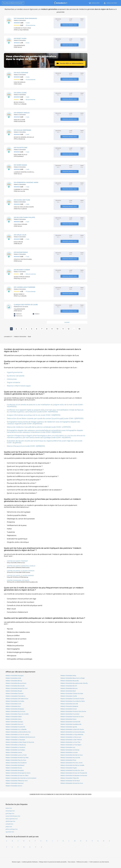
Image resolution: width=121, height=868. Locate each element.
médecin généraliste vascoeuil (15, 783)
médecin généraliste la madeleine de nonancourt (20, 737)
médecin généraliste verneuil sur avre (72, 783)
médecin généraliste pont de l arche (71, 763)
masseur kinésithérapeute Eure (13, 816)
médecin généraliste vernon (14, 786)
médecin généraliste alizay (68, 676)
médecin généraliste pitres (68, 760)
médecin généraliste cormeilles (15, 701)
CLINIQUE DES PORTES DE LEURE (26, 305)
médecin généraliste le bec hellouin (71, 740)
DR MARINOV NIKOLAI (22, 113)
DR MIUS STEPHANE (21, 73)
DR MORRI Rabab (20, 165)
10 (57, 329)
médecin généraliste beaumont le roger (73, 678)
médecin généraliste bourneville (15, 686)
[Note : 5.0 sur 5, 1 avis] (33, 97)
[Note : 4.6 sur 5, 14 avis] (33, 80)
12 (69, 329)
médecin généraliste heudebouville (71, 724)
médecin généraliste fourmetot (70, 714)
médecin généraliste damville (69, 704)
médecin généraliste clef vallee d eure (17, 699)
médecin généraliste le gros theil (70, 742)
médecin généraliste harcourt (14, 724)
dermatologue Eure (10, 811)
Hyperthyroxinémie (15, 372)
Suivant (67, 322)
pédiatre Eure (9, 827)
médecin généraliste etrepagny (15, 709)
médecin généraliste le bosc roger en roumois (20, 742)
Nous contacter (72, 862)
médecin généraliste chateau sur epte (72, 693)
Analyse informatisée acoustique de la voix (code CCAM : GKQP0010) (34, 415)
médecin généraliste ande (13, 678)
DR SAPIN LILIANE (20, 93)
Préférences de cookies (82, 862)
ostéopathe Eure (9, 824)
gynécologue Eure (10, 813)
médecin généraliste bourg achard (16, 683)
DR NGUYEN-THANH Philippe (24, 217)
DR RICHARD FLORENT (22, 270)
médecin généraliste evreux (69, 709)
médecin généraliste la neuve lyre (71, 737)
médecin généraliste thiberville (70, 778)
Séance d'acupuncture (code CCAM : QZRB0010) (26, 446)
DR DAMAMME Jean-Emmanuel (26, 18)
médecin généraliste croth (13, 704)
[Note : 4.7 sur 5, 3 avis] (33, 43)
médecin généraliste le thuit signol (71, 745)
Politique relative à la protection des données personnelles (53, 862)
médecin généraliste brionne (69, 688)
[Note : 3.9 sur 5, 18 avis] (33, 100)
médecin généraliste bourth (69, 686)
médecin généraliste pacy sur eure (16, 760)
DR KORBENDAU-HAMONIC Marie (26, 182)
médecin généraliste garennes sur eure (72, 717)
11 (63, 329)
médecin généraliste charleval (14, 693)
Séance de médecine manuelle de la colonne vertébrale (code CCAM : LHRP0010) (39, 427)
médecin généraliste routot (14, 768)
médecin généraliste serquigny (15, 770)
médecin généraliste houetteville (15, 727)
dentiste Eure (9, 808)
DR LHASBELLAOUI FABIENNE (24, 287)
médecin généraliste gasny (14, 719)
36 (79, 329)
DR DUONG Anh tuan (22, 200)
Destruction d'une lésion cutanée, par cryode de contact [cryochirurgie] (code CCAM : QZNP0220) (45, 418)
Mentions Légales (16, 862)
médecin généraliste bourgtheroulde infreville (74, 683)
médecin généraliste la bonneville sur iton (18, 732)
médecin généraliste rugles (69, 768)
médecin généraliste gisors (68, 719)
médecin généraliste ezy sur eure (15, 711)
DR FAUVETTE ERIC (21, 148)
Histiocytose (12, 379)
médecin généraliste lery (68, 747)
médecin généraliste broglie (14, 691)
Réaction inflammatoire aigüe (19, 386)
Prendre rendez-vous (70, 25)
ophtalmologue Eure (10, 821)
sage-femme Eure (10, 832)
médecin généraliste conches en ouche (72, 699)
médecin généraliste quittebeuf (15, 765)
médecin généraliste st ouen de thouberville (74, 773)
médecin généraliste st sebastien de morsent (74, 775)
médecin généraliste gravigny (14, 722)
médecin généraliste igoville (69, 727)
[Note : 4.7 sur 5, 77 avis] (33, 292)
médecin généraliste (20, 337)
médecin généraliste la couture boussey (73, 732)
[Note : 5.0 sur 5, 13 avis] (33, 25)
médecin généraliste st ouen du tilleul (17, 775)
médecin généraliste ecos (13, 706)
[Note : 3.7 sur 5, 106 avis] (33, 274)
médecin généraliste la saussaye (15, 740)
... (74, 329)
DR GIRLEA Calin (20, 235)
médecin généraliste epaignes (69, 706)
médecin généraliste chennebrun (15, 696)
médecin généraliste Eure (12, 819)
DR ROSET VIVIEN (20, 38)
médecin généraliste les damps (70, 750)
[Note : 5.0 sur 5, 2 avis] (33, 77)
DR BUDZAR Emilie (21, 252)
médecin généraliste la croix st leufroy (17, 734)
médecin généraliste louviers (69, 752)
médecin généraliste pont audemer (16, 763)
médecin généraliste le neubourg (16, 745)
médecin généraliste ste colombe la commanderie (21, 778)
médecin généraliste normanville (70, 758)
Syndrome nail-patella (16, 376)
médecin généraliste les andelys (15, 750)
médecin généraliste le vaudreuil (15, 747)
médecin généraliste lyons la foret (16, 755)
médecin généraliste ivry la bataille (16, 729)
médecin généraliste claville (69, 696)
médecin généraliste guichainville (70, 722)
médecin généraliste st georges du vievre (18, 773)
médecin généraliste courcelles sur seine (73, 701)
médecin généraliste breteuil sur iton (17, 688)
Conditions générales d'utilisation (30, 862)
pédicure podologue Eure (12, 829)
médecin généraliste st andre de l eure (72, 770)
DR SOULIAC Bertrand (22, 130)
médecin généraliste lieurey (14, 752)
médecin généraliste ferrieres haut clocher (73, 711)
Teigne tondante (14, 382)
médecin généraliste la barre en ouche (72, 729)
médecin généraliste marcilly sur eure (72, 755)
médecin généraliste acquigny (15, 676)
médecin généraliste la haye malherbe (72, 734)
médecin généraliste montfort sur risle (17, 758)
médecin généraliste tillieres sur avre (17, 781)
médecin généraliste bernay (14, 681)
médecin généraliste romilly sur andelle (72, 765)
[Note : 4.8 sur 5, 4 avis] (33, 23)
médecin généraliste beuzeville (70, 681)
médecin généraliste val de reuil (70, 781)
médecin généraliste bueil (68, 691)
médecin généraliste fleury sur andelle (17, 714)
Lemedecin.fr (8, 337)
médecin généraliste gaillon (14, 717)
